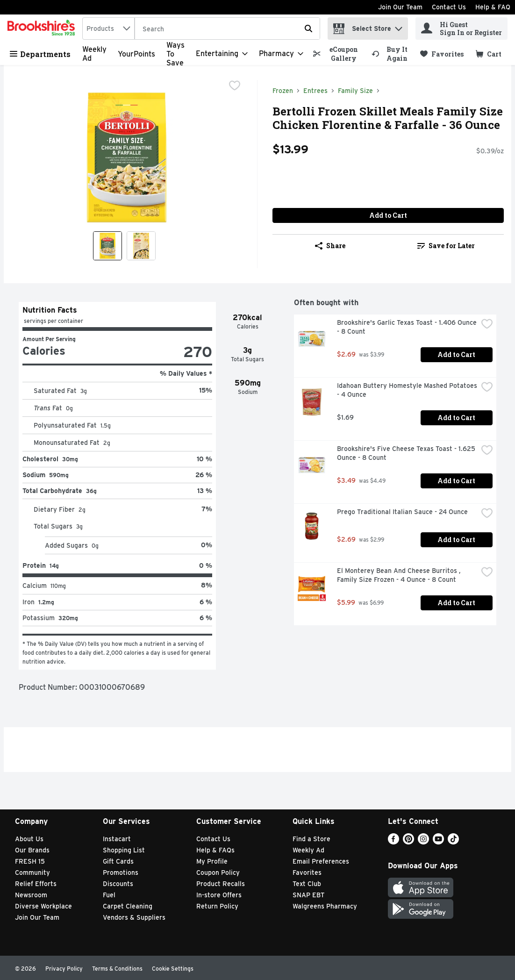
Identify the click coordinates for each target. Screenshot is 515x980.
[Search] (227, 29)
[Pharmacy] (281, 54)
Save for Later (446, 246)
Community (32, 873)
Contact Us (449, 7)
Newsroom (31, 895)
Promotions (121, 873)
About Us (29, 839)
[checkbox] (235, 86)
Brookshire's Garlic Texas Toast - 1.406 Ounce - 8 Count (407, 327)
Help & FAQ (493, 7)
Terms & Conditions (117, 969)
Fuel (109, 895)
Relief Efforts (36, 884)
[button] (399, 26)
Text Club (307, 884)
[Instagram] (423, 842)
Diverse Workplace (43, 906)
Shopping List (124, 850)
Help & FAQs (215, 850)
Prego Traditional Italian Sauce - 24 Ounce (402, 512)
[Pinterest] (408, 842)
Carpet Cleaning (128, 906)
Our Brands (32, 850)
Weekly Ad (308, 850)
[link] (338, 54)
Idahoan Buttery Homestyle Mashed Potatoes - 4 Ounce (407, 390)
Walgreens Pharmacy (325, 906)
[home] (43, 29)
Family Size (355, 91)
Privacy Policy (64, 969)
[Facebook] (393, 842)
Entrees (315, 91)
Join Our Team (400, 7)
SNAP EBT (309, 895)
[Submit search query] (308, 29)
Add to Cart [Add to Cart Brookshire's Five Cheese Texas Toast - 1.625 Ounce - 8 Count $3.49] (456, 481)
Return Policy (217, 906)
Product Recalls (221, 884)
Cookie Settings (173, 969)
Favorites (307, 873)
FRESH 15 (30, 861)
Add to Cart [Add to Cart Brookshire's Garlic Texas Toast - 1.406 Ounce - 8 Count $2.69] (456, 354)
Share (330, 246)
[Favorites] (442, 54)
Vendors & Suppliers (134, 917)
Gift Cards (118, 861)
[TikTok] (453, 842)
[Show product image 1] (107, 246)
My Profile (212, 861)
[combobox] (108, 29)
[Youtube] (438, 842)
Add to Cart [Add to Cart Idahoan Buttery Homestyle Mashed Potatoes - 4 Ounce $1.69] (456, 418)
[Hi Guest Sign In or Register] (461, 29)
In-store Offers (219, 895)
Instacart (117, 839)
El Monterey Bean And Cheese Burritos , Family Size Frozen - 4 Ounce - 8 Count (400, 575)
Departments (40, 54)
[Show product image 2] (141, 246)
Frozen (283, 91)
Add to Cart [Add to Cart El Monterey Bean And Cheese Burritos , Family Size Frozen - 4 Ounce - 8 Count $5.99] (456, 603)
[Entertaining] (222, 54)
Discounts (118, 884)
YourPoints (136, 54)
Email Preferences (321, 861)
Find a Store (311, 839)
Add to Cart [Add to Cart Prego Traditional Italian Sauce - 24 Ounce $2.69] (456, 540)
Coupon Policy (218, 873)
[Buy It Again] (392, 54)
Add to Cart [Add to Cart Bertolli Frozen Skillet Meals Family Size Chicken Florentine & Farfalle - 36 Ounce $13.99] (388, 215)
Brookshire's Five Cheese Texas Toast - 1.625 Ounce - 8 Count (407, 453)
